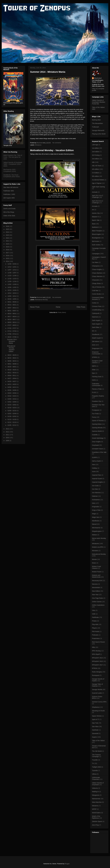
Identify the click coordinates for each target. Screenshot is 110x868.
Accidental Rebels (98, 180)
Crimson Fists (97, 306)
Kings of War (96, 510)
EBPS (94, 366)
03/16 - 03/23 (12, 396)
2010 (8, 438)
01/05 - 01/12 (12, 425)
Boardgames (96, 238)
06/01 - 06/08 (12, 364)
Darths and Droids (9, 209)
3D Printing (96, 155)
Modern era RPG (98, 547)
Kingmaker (96, 507)
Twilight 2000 (96, 767)
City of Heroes (97, 287)
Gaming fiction (97, 424)
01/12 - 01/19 (12, 422)
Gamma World (97, 431)
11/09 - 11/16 (12, 281)
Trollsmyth (95, 127)
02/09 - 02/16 (12, 411)
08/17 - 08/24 (12, 317)
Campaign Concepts (99, 248)
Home (58, 307)
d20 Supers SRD (9, 198)
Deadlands (96, 334)
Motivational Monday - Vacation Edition (52, 150)
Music (94, 563)
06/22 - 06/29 (12, 355)
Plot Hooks (96, 631)
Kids (93, 503)
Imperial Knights (97, 482)
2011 (8, 435)
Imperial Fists (96, 475)
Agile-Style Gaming (98, 187)
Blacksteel (98, 78)
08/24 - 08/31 (12, 314)
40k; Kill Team (97, 166)
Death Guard (96, 338)
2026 (8, 226)
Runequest (96, 675)
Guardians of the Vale (99, 452)
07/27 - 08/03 (12, 325)
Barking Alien (96, 120)
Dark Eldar (96, 327)
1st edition (95, 148)
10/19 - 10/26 (12, 290)
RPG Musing (96, 651)
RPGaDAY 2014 (97, 658)
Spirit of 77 (96, 719)
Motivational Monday (41, 300)
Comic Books (96, 294)
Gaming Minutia (97, 428)
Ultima (94, 774)
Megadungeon (97, 531)
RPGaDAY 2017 (97, 665)
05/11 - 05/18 (12, 373)
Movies (94, 559)
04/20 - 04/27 (12, 381)
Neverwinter (96, 588)
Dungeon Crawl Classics (97, 362)
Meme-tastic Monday (99, 538)
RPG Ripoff (96, 654)
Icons (94, 472)
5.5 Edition (96, 173)
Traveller (95, 760)
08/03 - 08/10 (12, 322)
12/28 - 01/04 (12, 264)
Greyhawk (95, 445)
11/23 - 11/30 (12, 276)
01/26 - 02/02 (12, 416)
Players (95, 628)
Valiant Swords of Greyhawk (98, 784)
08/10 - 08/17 (12, 319)
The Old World (97, 751)
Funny (94, 417)
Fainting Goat (97, 377)
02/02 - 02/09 (12, 414)
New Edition (96, 591)
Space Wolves (97, 716)
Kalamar (95, 496)
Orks (94, 610)
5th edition (96, 176)
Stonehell (95, 733)
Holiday (95, 468)
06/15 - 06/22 (12, 358)
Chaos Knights (97, 269)
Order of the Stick (9, 216)
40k (93, 162)
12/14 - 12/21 (12, 267)
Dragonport (96, 348)
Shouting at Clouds (98, 711)
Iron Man (95, 489)
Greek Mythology (98, 438)
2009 (8, 441)
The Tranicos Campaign (96, 756)
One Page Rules (98, 598)
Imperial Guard (97, 479)
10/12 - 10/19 (12, 293)
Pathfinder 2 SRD (9, 194)
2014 (8, 261)
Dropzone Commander (96, 353)
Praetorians (96, 638)
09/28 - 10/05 (12, 299)
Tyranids (95, 771)
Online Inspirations (98, 605)
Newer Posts (35, 307)
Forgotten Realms (98, 396)
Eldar (94, 370)
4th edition (96, 169)
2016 (8, 256)
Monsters (95, 551)
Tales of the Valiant (98, 741)
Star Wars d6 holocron (11, 187)
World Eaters (96, 813)
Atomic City (96, 213)
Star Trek (95, 723)
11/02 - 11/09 (12, 284)
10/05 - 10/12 (12, 296)
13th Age (95, 145)
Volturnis (95, 788)
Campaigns (96, 254)
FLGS (94, 392)
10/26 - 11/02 (12, 287)
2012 (8, 432)
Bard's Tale (96, 220)
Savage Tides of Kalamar (97, 685)
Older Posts (81, 307)
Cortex (94, 303)
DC (93, 331)
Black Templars (97, 231)
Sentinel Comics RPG (99, 702)
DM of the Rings (9, 212)
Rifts (94, 647)
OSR (94, 614)
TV (93, 763)
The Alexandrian (97, 123)
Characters (96, 280)
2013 (8, 429)
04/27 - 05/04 (12, 378)
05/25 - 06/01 (12, 367)
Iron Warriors (96, 493)
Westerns (95, 806)
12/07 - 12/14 (12, 270)
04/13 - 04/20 (12, 384)
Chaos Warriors (97, 276)
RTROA (95, 668)
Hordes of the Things (59, 115)
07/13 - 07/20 (12, 331)
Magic (94, 514)
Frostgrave (96, 410)
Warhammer (96, 799)
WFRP (94, 809)
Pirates (94, 621)
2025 (8, 229)
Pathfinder (95, 617)
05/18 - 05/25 (12, 370)
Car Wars (95, 262)
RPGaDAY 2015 (97, 661)
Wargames (96, 795)
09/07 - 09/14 (12, 308)
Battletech (95, 227)
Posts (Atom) (62, 312)
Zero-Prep (95, 825)
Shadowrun (96, 707)
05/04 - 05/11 (12, 376)
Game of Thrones (98, 421)
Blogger (67, 864)
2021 (8, 241)
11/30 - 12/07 (12, 273)
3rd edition (96, 159)
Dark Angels (96, 320)
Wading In (95, 792)
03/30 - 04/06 (12, 390)
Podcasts (95, 635)
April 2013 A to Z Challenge (98, 202)
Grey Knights (96, 442)
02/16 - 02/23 (12, 408)
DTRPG (95, 357)
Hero (94, 465)
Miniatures (38, 145)
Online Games (97, 602)
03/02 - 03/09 (12, 402)
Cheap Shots (96, 283)
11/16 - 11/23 (12, 279)
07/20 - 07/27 (12, 328)
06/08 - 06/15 (12, 361)
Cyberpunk (96, 313)
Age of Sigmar (97, 183)
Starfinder (95, 730)
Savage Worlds (97, 689)
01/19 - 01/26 (12, 419)
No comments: (57, 143)
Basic (94, 224)
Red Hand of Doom (98, 642)
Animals (95, 192)
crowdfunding (96, 310)
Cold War (95, 291)
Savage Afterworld (98, 130)
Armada (95, 206)
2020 (8, 244)
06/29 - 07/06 (12, 337)
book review (96, 245)
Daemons (95, 317)
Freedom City (97, 401)
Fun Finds (95, 414)
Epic (93, 373)
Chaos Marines (97, 273)
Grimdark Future (98, 449)
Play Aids (95, 624)
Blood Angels (96, 234)
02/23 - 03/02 (12, 405)
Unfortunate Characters (96, 778)
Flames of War (97, 389)
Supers (94, 737)
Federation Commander (96, 385)
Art (93, 210)
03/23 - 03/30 (12, 393)
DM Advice (96, 341)
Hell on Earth (96, 461)
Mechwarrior (96, 528)
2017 (8, 253)
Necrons (95, 584)
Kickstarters (96, 500)
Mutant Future (97, 572)
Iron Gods (95, 486)
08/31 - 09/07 (12, 311)
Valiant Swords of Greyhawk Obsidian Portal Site (99, 102)
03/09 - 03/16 (12, 399)
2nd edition (96, 152)
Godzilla (95, 435)
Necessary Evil (97, 581)
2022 (8, 238)
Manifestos (96, 521)
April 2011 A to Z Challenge (98, 196)
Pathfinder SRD (9, 191)
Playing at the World (99, 134)
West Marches (97, 802)
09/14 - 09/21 (12, 305)
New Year (95, 595)
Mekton (95, 535)
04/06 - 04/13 (12, 387)
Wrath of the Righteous (96, 817)
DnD (94, 345)
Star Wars (95, 727)
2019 (8, 247)
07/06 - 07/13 (12, 334)
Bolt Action (96, 241)
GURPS (95, 457)
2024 (8, 232)
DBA (81, 113)
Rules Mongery (97, 672)
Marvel (94, 524)
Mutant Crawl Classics (96, 567)
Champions (96, 266)
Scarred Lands (97, 693)
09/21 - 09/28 (12, 302)
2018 (8, 250)
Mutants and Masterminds (96, 576)
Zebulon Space (97, 821)
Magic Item (96, 517)
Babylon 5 (95, 217)
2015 (8, 258)
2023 (8, 235)
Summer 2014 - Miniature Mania (48, 72)
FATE (94, 380)
